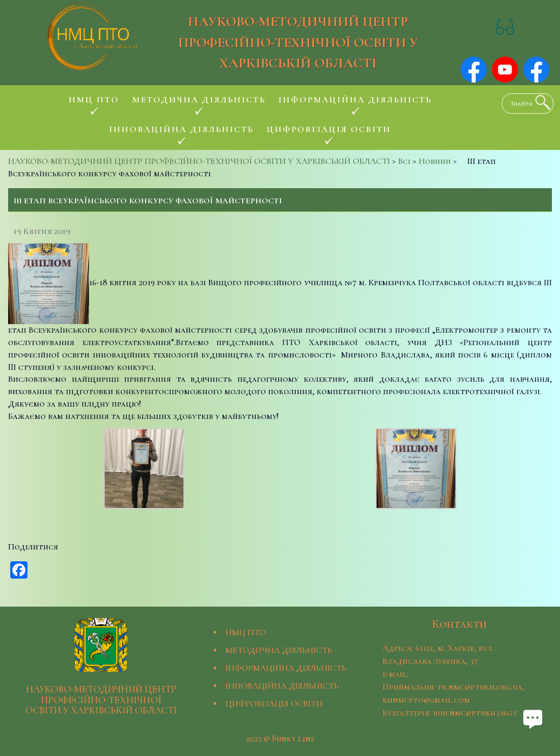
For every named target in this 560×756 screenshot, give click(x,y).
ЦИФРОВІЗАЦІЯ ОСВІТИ (274, 704)
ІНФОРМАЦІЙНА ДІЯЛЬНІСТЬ (286, 668)
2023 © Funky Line (280, 739)
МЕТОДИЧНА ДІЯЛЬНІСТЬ (279, 650)
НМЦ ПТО (246, 633)
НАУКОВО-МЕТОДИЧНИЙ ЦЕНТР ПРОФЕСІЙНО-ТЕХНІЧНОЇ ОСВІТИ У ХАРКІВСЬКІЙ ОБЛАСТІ (298, 42)
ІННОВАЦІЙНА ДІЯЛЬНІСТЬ (282, 686)
